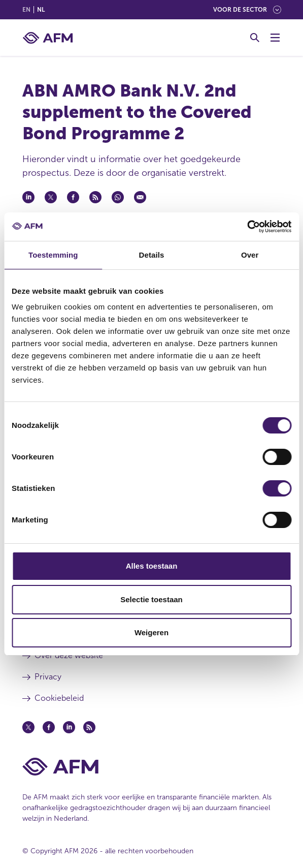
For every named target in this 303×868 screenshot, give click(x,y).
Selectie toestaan (151, 599)
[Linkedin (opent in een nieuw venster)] (69, 727)
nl (41, 10)
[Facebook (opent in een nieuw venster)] (49, 727)
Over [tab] (250, 255)
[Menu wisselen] (275, 38)
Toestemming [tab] (53, 255)
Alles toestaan (152, 566)
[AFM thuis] (48, 38)
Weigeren (151, 632)
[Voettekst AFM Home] (152, 767)
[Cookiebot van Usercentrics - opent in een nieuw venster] (247, 227)
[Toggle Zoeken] (255, 38)
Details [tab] (152, 255)
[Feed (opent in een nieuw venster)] (89, 727)
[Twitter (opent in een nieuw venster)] (28, 727)
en (26, 10)
